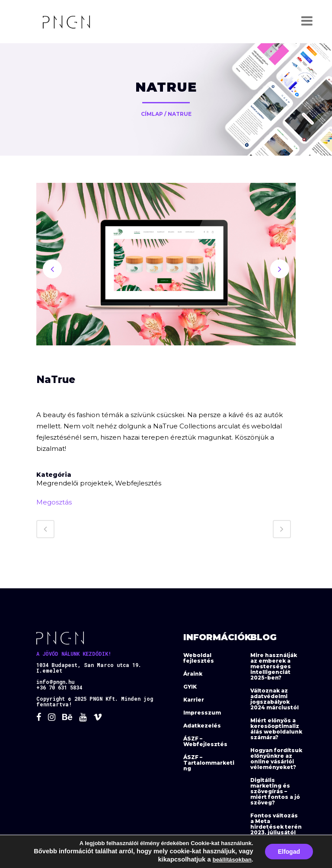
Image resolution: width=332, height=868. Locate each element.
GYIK (190, 687)
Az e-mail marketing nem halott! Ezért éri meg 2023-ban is (275, 854)
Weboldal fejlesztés (199, 658)
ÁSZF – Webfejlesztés (205, 741)
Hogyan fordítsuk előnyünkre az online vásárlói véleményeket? (276, 759)
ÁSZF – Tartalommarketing (209, 763)
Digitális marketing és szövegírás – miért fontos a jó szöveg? (275, 791)
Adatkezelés (202, 726)
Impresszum (202, 713)
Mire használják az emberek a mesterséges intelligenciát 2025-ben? (274, 666)
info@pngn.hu (55, 682)
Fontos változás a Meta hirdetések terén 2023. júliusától (276, 824)
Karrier (194, 700)
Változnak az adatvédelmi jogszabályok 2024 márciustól (275, 699)
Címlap (152, 114)
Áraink (193, 674)
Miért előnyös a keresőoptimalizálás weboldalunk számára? (276, 729)
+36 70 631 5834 (59, 687)
